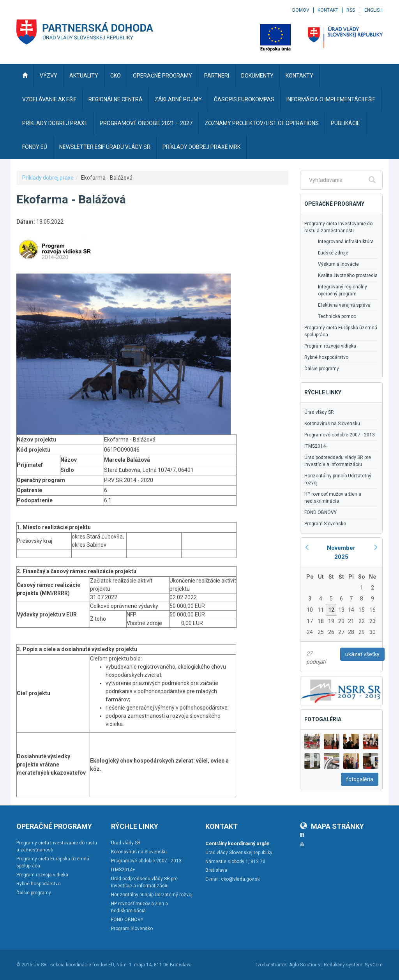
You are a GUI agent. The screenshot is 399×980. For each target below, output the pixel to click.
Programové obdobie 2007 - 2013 (340, 435)
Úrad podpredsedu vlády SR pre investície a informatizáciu (338, 461)
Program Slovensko (325, 524)
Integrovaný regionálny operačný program (343, 290)
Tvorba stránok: (271, 965)
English (373, 10)
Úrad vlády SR (319, 412)
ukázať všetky (362, 654)
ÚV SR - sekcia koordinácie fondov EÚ (74, 965)
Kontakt (328, 10)
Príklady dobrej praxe (48, 178)
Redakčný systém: (344, 965)
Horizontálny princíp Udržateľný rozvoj (338, 479)
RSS (351, 10)
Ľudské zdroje (333, 253)
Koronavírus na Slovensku (332, 424)
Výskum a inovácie (338, 264)
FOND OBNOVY (320, 512)
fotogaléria (360, 779)
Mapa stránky (332, 826)
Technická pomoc (337, 316)
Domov (301, 10)
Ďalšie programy (322, 369)
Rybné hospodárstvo (326, 357)
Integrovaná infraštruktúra (346, 242)
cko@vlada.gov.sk (240, 879)
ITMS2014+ (316, 446)
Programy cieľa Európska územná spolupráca (341, 331)
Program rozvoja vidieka (330, 346)
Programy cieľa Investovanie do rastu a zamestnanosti (338, 227)
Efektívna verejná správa (344, 305)
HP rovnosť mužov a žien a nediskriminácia (333, 498)
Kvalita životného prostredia (348, 275)
